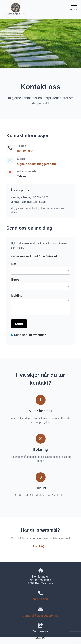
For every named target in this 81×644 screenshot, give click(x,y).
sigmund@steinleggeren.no (36, 164)
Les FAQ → (40, 546)
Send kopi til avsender (30, 335)
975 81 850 (25, 151)
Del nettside (40, 628)
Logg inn (40, 638)
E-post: (16, 280)
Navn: (15, 264)
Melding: (17, 296)
